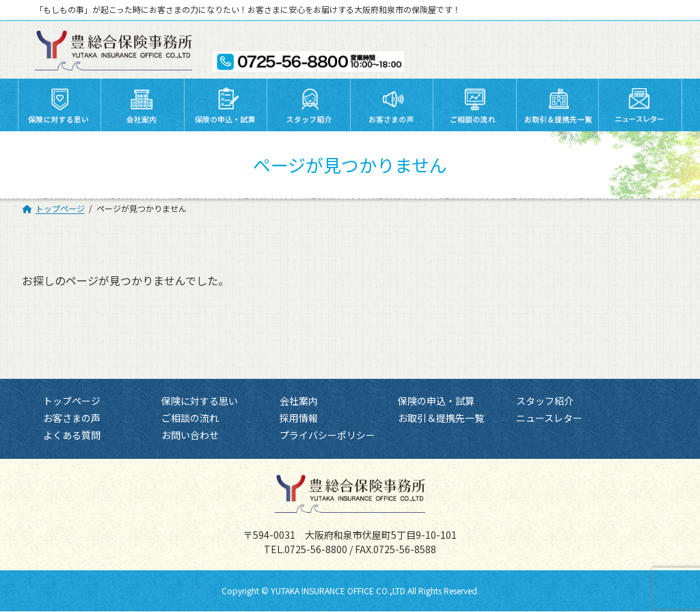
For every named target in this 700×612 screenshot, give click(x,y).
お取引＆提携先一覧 (441, 418)
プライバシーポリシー (327, 436)
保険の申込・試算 (436, 401)
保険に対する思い (200, 401)
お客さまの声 (72, 418)
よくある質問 (72, 436)
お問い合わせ (190, 436)
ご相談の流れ (190, 418)
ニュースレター (549, 418)
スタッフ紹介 (545, 401)
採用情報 (299, 418)
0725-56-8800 (316, 550)
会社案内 (299, 401)
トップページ (72, 401)
